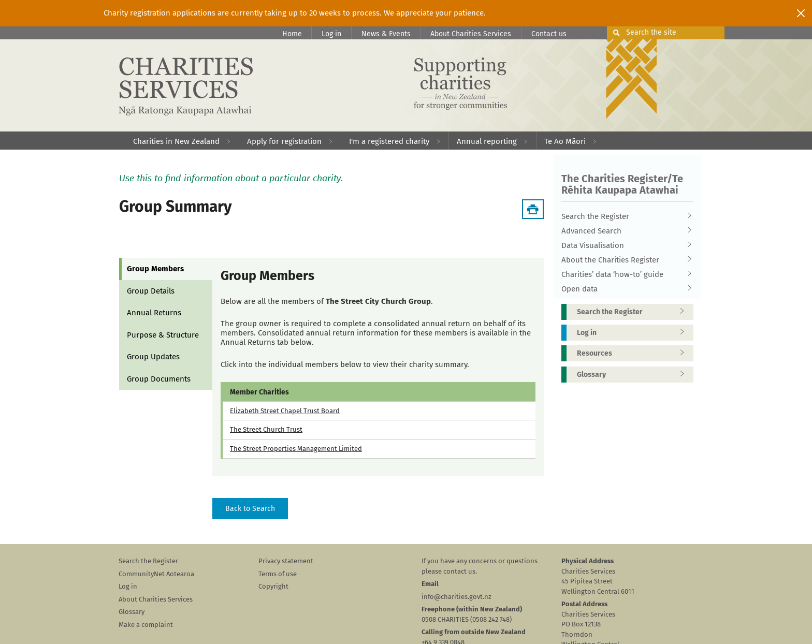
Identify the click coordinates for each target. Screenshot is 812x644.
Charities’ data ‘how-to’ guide (624, 274)
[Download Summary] (533, 209)
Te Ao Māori (565, 141)
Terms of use (278, 574)
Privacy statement (286, 561)
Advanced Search (624, 231)
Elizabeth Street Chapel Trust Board (285, 411)
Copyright (273, 586)
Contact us (549, 34)
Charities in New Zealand (176, 141)
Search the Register (624, 216)
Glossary (634, 375)
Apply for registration (284, 141)
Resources (634, 353)
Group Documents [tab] (159, 379)
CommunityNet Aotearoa (156, 574)
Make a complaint (146, 625)
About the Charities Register (624, 260)
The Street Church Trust (266, 429)
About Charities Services (471, 34)
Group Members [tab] (155, 269)
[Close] (801, 13)
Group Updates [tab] (153, 357)
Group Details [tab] (151, 291)
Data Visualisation (624, 245)
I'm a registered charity (389, 141)
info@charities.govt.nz (456, 597)
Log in (331, 34)
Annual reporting (487, 141)
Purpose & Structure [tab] (163, 335)
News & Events (386, 34)
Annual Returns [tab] (154, 313)
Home (292, 34)
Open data (624, 289)
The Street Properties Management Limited (296, 449)
